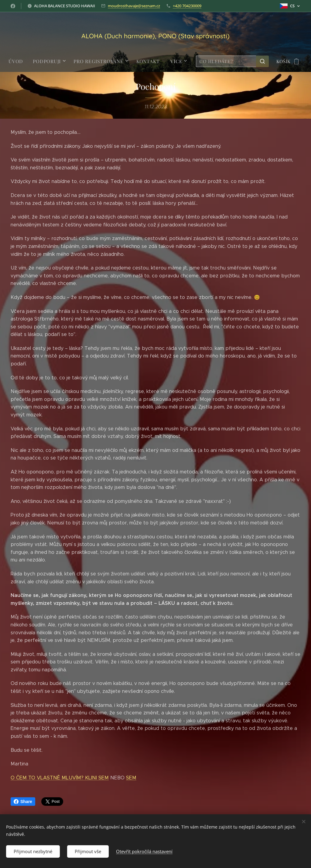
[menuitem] (20, 61)
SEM (131, 778)
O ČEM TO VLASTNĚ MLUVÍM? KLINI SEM (60, 778)
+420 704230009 (187, 6)
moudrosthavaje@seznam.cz (134, 6)
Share (23, 802)
